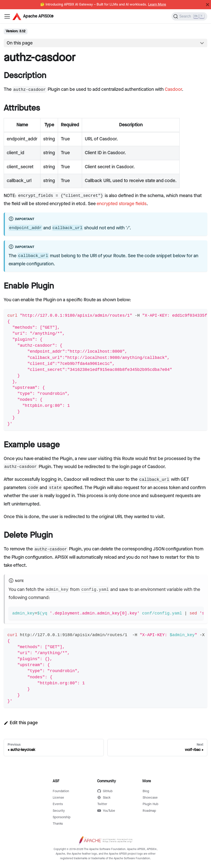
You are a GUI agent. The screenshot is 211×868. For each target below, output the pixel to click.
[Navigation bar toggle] (7, 16)
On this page (20, 43)
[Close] (208, 5)
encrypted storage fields (122, 204)
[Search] (189, 16)
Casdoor (173, 89)
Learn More (157, 5)
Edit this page (21, 723)
